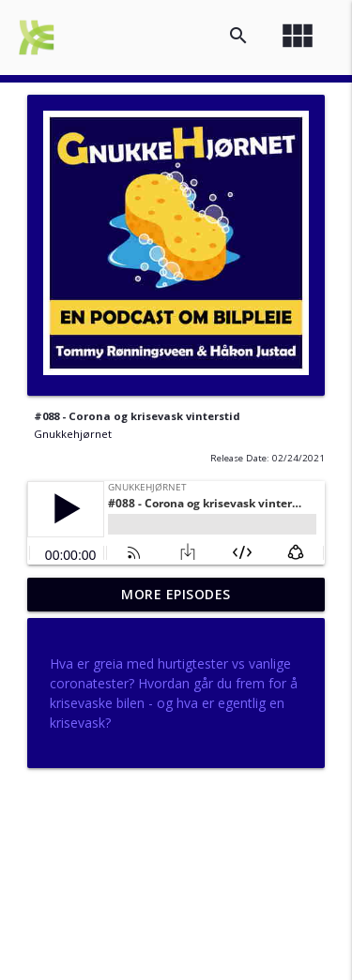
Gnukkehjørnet (73, 434)
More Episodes (176, 594)
